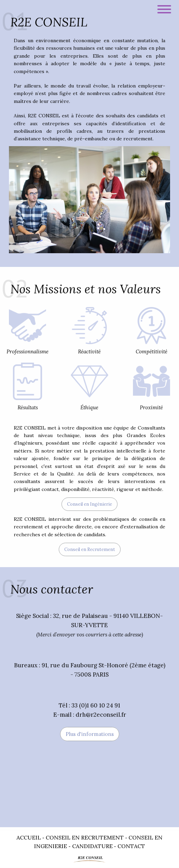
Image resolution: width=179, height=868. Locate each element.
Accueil (29, 837)
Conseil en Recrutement (90, 549)
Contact (131, 846)
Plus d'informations (90, 734)
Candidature (92, 846)
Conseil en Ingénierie (89, 504)
